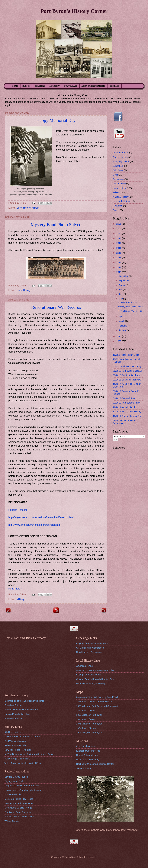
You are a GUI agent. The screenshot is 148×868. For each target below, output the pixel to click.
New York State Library (88, 760)
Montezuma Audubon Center (19, 803)
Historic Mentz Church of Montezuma (23, 790)
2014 (119, 258)
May (121, 299)
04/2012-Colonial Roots (125, 398)
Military (36, 208)
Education (118, 166)
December (124, 276)
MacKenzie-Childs (14, 794)
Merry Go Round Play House (19, 799)
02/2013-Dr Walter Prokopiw (127, 380)
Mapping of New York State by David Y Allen (98, 697)
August (122, 285)
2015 (119, 253)
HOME (15, 86)
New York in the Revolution (18, 750)
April (121, 317)
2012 (119, 267)
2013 (119, 262)
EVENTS (26, 86)
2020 (119, 233)
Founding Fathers (13, 705)
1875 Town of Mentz (86, 719)
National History (121, 197)
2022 (119, 229)
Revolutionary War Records (56, 307)
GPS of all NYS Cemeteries (90, 648)
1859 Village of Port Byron (89, 715)
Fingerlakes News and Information (22, 786)
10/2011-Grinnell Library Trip (127, 416)
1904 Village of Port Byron (89, 732)
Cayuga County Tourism (16, 777)
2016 (119, 248)
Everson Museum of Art (88, 751)
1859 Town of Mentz (86, 711)
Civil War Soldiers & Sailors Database (23, 737)
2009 (119, 341)
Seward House (84, 768)
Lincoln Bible (119, 184)
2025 (119, 224)
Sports (116, 210)
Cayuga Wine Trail (14, 781)
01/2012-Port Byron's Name (127, 403)
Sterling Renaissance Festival (19, 816)
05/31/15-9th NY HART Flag (127, 366)
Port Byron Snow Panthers (18, 812)
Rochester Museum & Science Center (95, 764)
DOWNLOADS (71, 86)
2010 (119, 336)
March (122, 321)
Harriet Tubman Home (87, 755)
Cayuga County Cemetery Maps (92, 643)
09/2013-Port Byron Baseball (127, 371)
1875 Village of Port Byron (89, 724)
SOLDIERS (40, 86)
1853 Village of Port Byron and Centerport (97, 706)
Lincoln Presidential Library (18, 714)
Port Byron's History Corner (74, 11)
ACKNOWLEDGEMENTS (93, 86)
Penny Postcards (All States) (91, 683)
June (121, 294)
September (124, 280)
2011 (119, 272)
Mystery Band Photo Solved (56, 224)
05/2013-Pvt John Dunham (126, 375)
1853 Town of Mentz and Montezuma (95, 702)
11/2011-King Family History (127, 412)
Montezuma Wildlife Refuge (18, 808)
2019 (119, 238)
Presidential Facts (13, 718)
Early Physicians (121, 161)
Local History (24, 208)
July (121, 290)
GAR (115, 175)
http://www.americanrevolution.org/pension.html (35, 525)
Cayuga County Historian (89, 675)
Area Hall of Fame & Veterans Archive (95, 670)
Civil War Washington (15, 741)
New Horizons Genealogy (89, 652)
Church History (120, 157)
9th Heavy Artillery (14, 732)
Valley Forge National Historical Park (23, 763)
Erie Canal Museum (86, 746)
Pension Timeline (18, 510)
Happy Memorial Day (56, 120)
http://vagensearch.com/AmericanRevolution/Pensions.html (41, 517)
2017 (119, 243)
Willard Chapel (12, 821)
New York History (121, 201)
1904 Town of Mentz (86, 728)
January (123, 330)
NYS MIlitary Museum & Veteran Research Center (29, 754)
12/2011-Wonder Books (125, 407)
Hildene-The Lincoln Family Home (21, 710)
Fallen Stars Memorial (15, 745)
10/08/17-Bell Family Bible (126, 355)
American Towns (84, 666)
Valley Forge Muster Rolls (17, 759)
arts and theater (121, 153)
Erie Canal (118, 170)
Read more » (15, 589)
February (123, 326)
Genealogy (118, 179)
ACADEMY (54, 86)
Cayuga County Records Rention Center (96, 679)
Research (118, 206)
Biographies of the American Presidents (24, 701)
